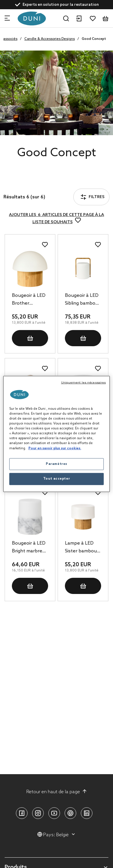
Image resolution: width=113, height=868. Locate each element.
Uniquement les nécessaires (84, 383)
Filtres (21, 181)
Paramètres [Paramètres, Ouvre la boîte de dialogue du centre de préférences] (57, 464)
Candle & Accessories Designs (50, 39)
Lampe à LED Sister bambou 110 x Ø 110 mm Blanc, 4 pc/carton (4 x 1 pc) (82, 548)
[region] (57, 434)
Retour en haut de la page (57, 792)
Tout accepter (57, 479)
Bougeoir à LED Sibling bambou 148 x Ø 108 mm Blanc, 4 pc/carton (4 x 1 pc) (82, 300)
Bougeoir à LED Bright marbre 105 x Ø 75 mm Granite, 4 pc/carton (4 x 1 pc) (29, 548)
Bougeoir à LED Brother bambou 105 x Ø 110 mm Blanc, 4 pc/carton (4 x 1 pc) (30, 300)
